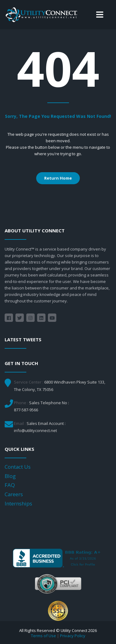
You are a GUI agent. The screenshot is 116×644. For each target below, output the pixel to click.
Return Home (58, 178)
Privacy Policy (73, 636)
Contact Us (18, 467)
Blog (10, 476)
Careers (14, 494)
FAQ (10, 485)
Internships (18, 503)
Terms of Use (43, 636)
